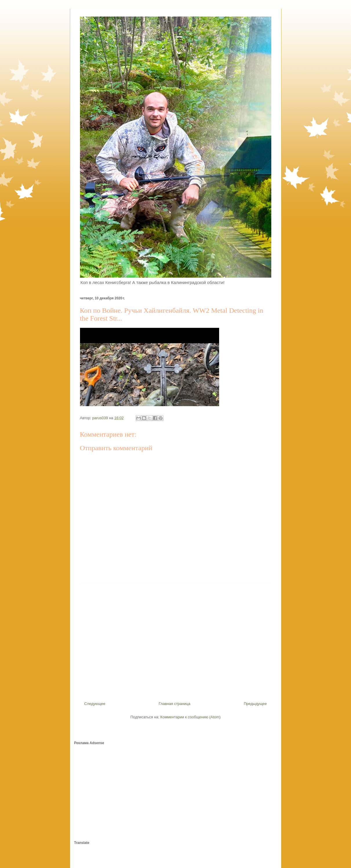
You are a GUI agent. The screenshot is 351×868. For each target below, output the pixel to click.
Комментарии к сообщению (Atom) (190, 717)
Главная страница (175, 704)
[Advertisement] (176, 640)
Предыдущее (255, 704)
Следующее (95, 704)
